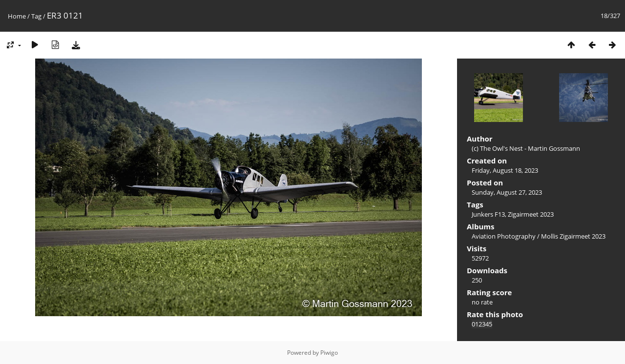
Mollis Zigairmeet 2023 (573, 236)
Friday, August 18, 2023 (505, 170)
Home (17, 16)
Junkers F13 (488, 214)
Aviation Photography (504, 236)
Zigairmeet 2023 (531, 214)
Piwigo (329, 353)
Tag (36, 16)
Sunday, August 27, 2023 (507, 192)
